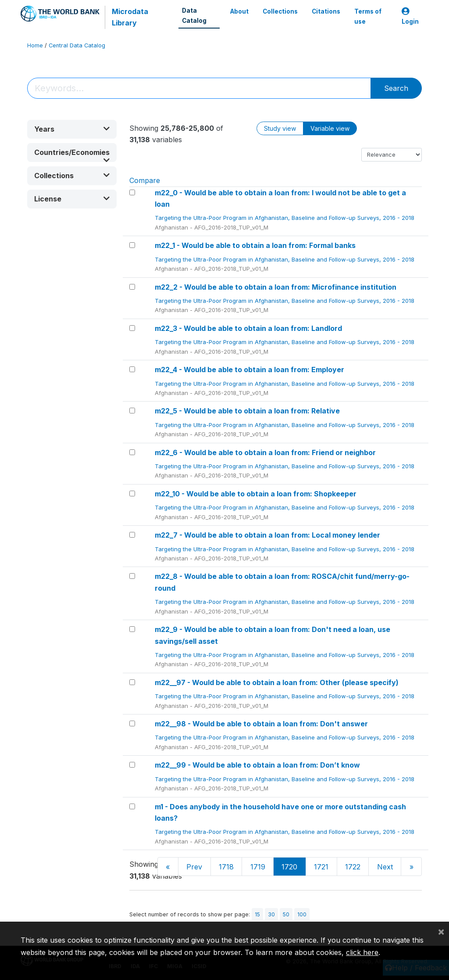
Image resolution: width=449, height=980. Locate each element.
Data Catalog (194, 15)
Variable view (330, 128)
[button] (72, 129)
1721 (321, 867)
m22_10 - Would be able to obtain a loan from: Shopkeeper (256, 494)
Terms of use (368, 16)
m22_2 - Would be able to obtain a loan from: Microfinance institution (276, 287)
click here (362, 952)
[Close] (441, 931)
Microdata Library (130, 17)
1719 (258, 867)
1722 (353, 867)
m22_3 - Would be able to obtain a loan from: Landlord (248, 328)
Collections (280, 11)
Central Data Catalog (77, 45)
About (239, 11)
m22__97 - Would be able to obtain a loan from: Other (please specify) (277, 682)
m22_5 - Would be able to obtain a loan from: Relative (247, 411)
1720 (289, 867)
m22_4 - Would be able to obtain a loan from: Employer (249, 370)
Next (385, 867)
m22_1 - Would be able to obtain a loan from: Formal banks (255, 245)
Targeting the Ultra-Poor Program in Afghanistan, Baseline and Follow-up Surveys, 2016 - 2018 (285, 218)
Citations (326, 11)
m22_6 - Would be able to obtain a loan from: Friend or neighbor (265, 452)
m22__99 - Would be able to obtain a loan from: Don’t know (257, 765)
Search (396, 88)
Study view (280, 128)
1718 (226, 867)
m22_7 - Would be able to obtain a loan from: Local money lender (267, 535)
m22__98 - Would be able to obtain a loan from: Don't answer (261, 724)
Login (410, 16)
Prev (194, 867)
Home (35, 45)
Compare (145, 180)
